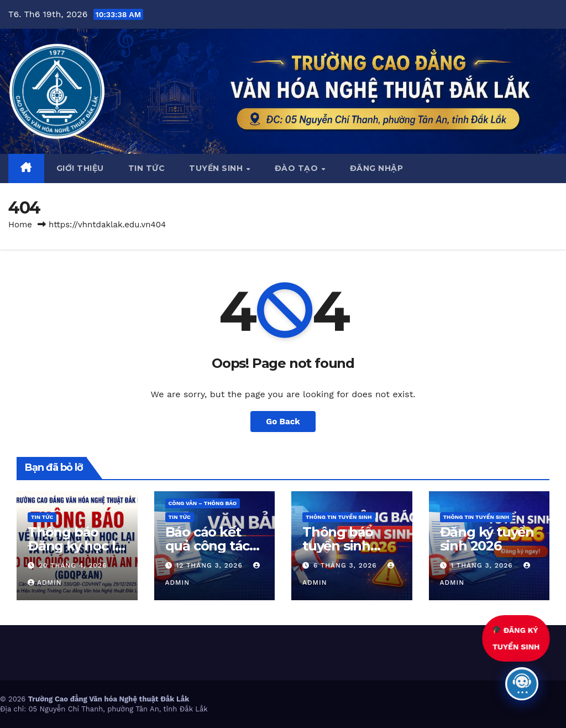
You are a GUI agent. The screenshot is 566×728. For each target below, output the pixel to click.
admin (45, 583)
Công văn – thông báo (203, 503)
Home (20, 225)
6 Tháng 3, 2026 (347, 565)
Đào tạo (298, 168)
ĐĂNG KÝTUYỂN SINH (518, 638)
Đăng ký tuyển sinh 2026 (487, 539)
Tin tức (147, 168)
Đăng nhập (377, 168)
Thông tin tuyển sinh (339, 517)
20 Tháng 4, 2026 (73, 565)
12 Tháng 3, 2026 (210, 565)
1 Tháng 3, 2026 (483, 565)
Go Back (283, 422)
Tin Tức (42, 517)
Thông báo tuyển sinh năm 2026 (338, 546)
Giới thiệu (80, 168)
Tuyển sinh (217, 168)
